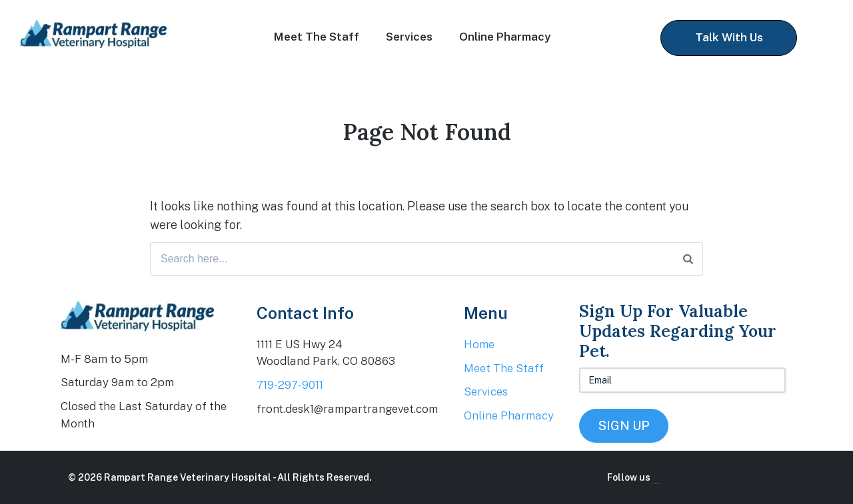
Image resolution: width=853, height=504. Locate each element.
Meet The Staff (317, 37)
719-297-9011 (290, 385)
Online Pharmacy (505, 37)
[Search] (688, 259)
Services (409, 37)
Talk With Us (729, 37)
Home (479, 344)
